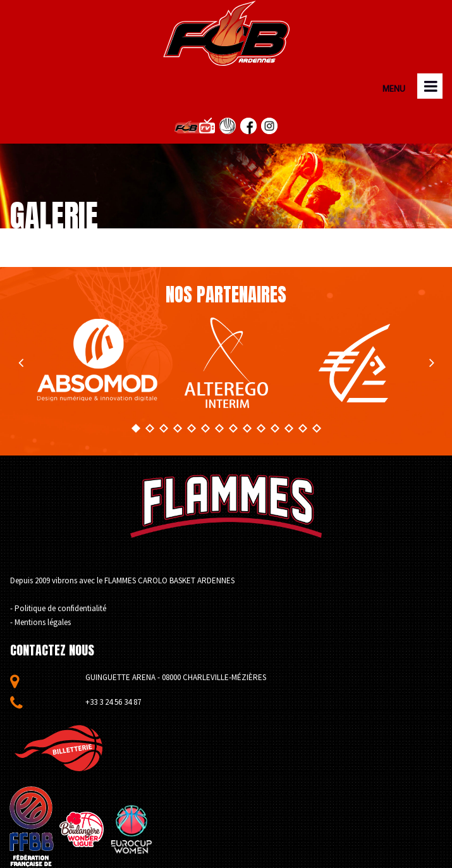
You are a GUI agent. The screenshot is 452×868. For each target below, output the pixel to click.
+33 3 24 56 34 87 (113, 702)
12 (288, 428)
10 (260, 428)
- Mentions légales (40, 622)
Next (431, 363)
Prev (21, 363)
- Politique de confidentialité (58, 608)
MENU (393, 90)
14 (316, 428)
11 (274, 428)
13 (302, 428)
